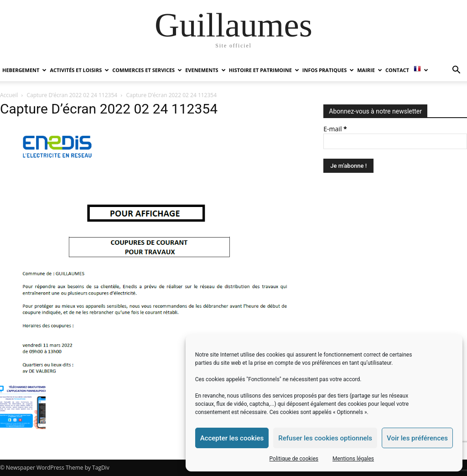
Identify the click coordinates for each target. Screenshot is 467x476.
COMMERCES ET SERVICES (147, 70)
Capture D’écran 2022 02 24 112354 (72, 95)
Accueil (9, 95)
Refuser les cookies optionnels (325, 438)
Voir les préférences (417, 438)
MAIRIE (370, 70)
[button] (456, 71)
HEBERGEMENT (24, 70)
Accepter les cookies (232, 438)
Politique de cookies (294, 459)
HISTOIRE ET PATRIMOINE (264, 70)
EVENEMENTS (205, 70)
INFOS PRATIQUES (328, 70)
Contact (397, 70)
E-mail (335, 129)
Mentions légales (353, 459)
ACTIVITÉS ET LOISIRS (79, 70)
